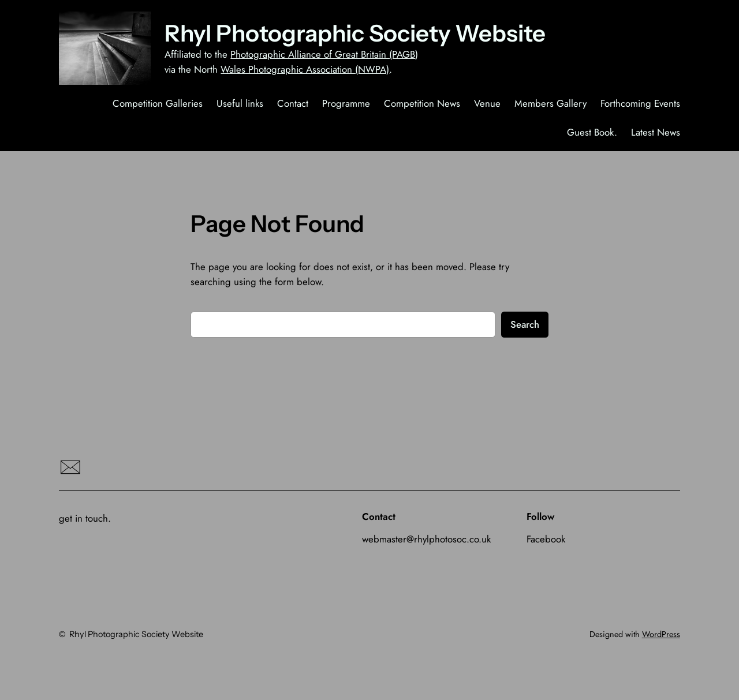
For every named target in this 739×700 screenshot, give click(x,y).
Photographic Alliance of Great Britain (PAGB (323, 54)
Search (525, 324)
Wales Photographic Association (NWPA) (305, 69)
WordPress (661, 634)
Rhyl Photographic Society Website (355, 33)
